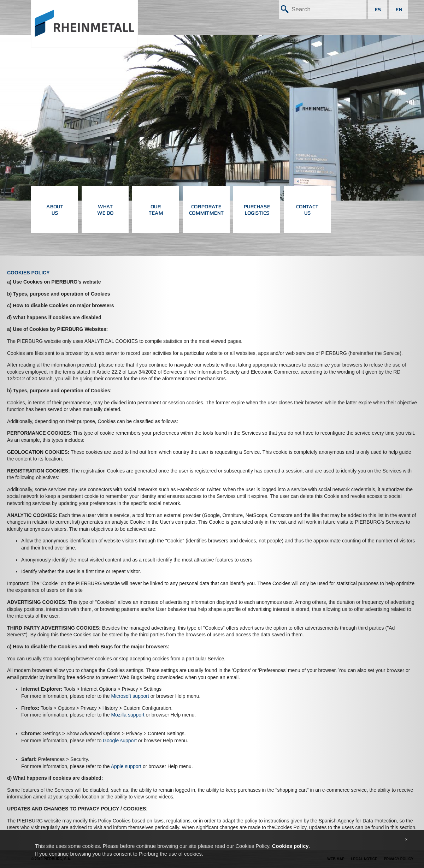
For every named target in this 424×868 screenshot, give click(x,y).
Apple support (126, 766)
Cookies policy (290, 846)
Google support (120, 741)
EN (399, 10)
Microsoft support (130, 696)
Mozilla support (128, 715)
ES (378, 10)
